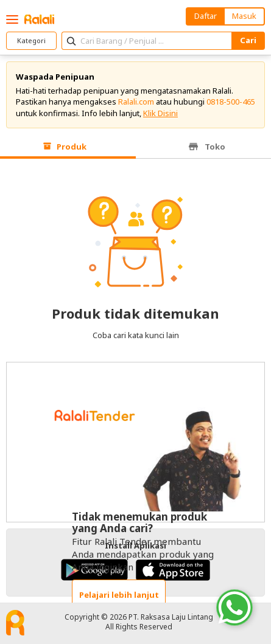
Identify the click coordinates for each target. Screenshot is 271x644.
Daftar (206, 16)
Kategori (31, 40)
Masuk (244, 16)
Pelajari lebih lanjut (119, 595)
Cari (248, 40)
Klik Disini (160, 113)
